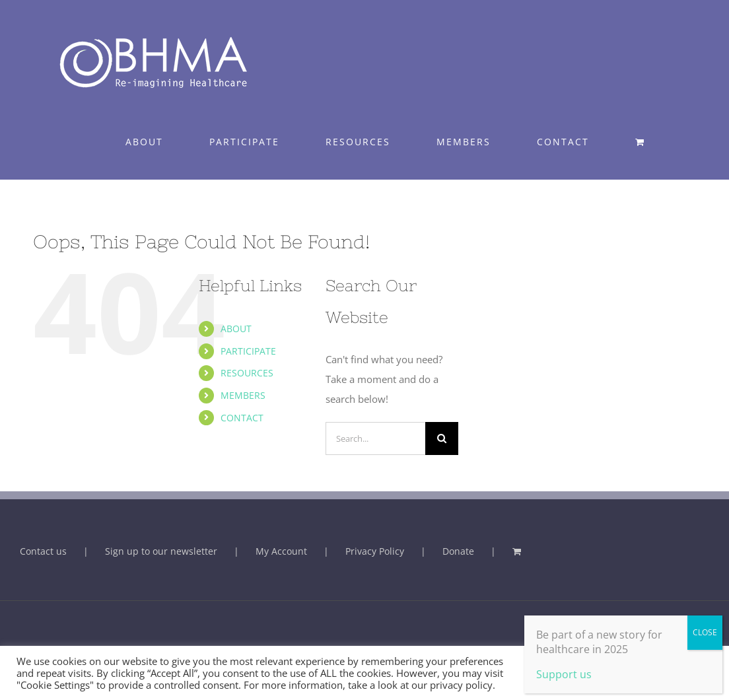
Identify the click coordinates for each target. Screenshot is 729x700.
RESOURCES (247, 373)
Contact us (43, 551)
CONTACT (242, 418)
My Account (281, 551)
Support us (564, 674)
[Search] (442, 438)
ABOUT (236, 329)
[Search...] (375, 438)
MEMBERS (243, 395)
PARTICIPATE (248, 351)
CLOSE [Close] (705, 632)
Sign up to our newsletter (161, 551)
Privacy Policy (375, 551)
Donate (458, 551)
